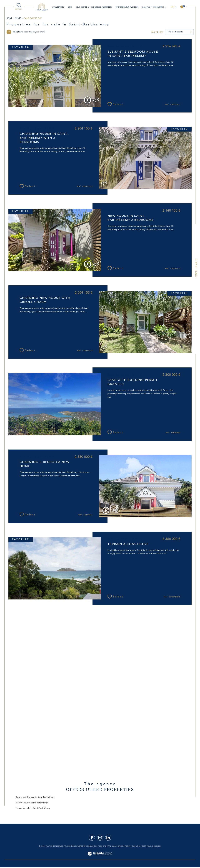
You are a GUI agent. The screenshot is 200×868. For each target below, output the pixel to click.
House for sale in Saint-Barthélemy (33, 808)
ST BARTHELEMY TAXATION (127, 7)
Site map (107, 846)
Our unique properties (101, 7)
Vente (18, 18)
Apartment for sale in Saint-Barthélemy (35, 797)
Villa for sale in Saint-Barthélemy (32, 803)
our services (58, 7)
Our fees (98, 846)
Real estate (82, 7)
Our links (136, 846)
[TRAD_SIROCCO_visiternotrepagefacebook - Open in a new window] (92, 838)
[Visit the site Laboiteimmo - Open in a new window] (100, 857)
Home (9, 18)
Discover (146, 7)
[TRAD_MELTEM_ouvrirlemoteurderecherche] (19, 7)
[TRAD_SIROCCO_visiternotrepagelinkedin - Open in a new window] (108, 838)
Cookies (157, 846)
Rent (70, 7)
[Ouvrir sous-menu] (89, 7)
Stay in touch (196, 269)
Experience (159, 7)
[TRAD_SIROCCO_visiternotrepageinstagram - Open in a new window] (100, 838)
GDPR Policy (147, 846)
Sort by (157, 32)
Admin (128, 846)
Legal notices (117, 846)
